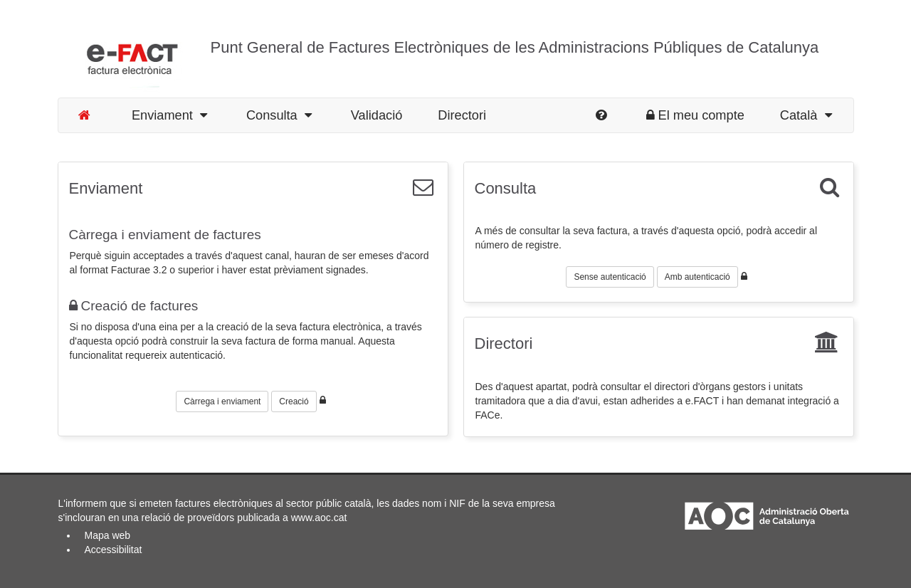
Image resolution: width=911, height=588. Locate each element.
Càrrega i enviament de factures (165, 235)
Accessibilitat (114, 550)
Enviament (169, 115)
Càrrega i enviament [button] (222, 401)
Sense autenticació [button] (610, 277)
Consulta (279, 115)
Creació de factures (134, 306)
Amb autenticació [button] (697, 277)
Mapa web (108, 535)
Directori (462, 115)
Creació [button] (294, 401)
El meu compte (695, 115)
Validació (376, 115)
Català (806, 115)
